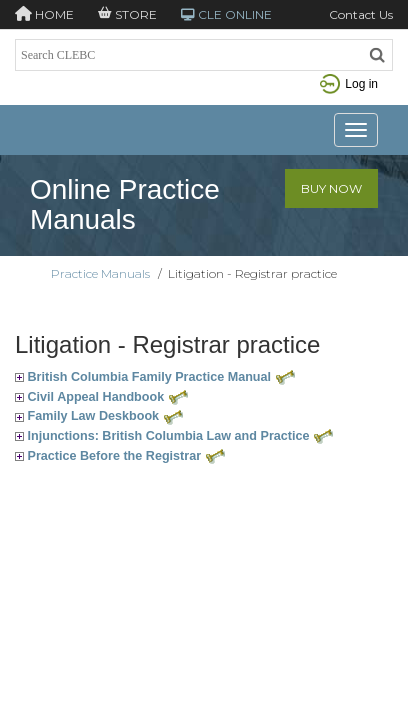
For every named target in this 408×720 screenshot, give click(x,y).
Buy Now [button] (331, 188)
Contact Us (361, 14)
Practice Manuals (100, 273)
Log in (349, 84)
